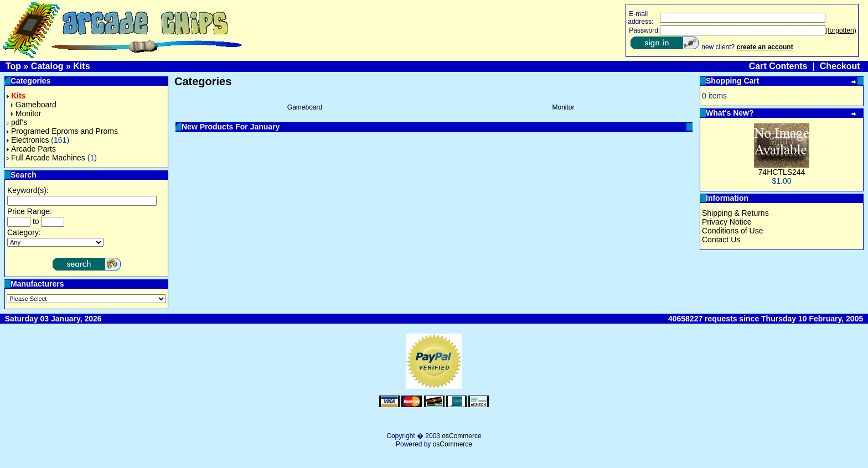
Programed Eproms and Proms (62, 131)
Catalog (47, 66)
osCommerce (461, 436)
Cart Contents (778, 66)
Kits (81, 66)
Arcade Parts (31, 149)
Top (13, 66)
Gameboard (34, 105)
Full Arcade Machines (46, 158)
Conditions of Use (733, 231)
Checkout (840, 66)
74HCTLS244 (782, 172)
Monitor (26, 113)
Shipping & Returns (735, 213)
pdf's (17, 122)
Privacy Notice (727, 222)
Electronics (28, 140)
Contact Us (721, 240)
